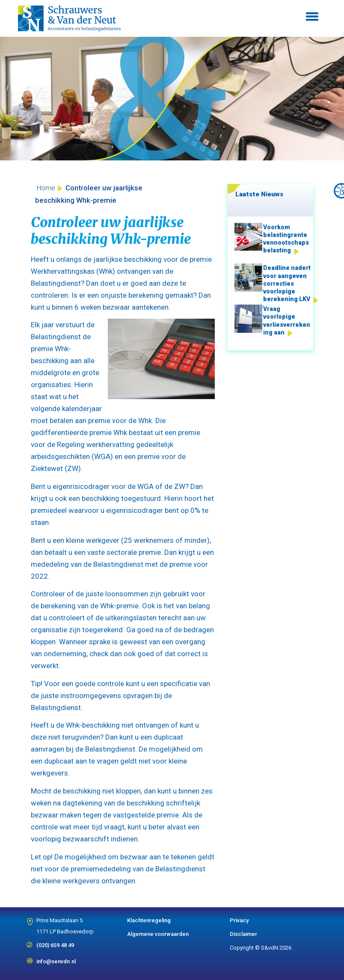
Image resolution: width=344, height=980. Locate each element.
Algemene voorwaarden (158, 934)
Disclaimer (243, 934)
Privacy (239, 920)
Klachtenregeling (149, 920)
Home (46, 188)
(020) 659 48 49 (55, 942)
